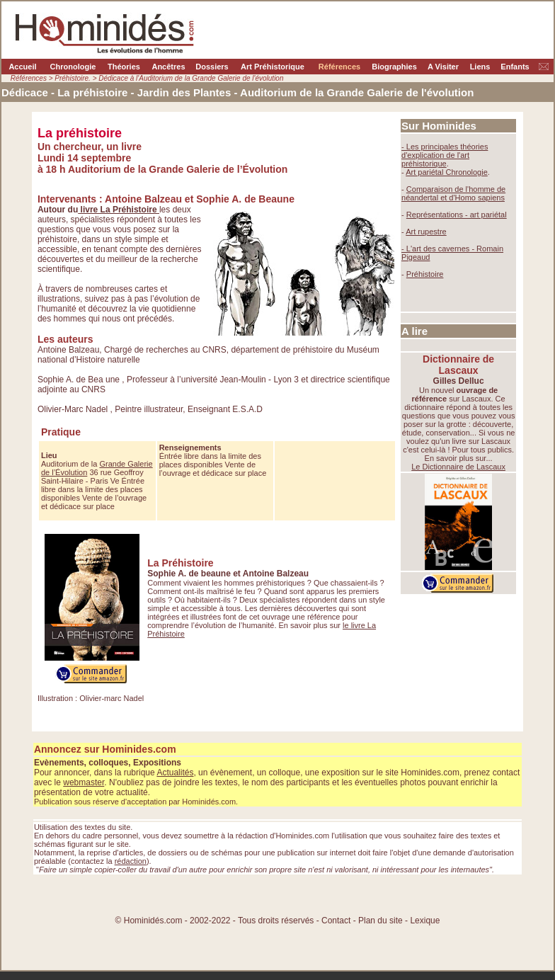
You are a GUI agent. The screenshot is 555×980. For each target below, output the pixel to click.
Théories (124, 67)
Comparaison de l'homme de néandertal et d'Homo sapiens (453, 193)
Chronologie (73, 67)
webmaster (84, 782)
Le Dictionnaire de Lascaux (458, 467)
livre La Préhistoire (119, 210)
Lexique (425, 921)
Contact (336, 921)
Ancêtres (168, 67)
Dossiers (212, 67)
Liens (480, 67)
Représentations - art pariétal (457, 215)
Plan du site (382, 921)
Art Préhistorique (273, 67)
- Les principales (431, 147)
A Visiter (443, 67)
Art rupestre (426, 232)
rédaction (131, 861)
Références (339, 67)
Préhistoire (425, 274)
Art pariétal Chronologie (447, 172)
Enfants (515, 67)
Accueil (22, 67)
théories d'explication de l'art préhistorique (445, 155)
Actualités (175, 773)
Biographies (394, 67)
